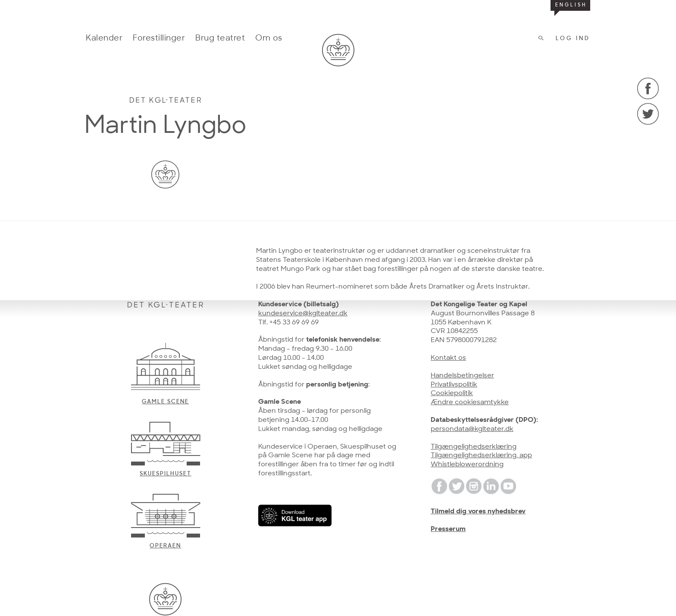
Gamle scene (165, 402)
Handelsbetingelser (462, 376)
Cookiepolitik (452, 393)
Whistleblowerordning (467, 465)
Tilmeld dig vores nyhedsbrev (478, 512)
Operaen (165, 546)
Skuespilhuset (166, 474)
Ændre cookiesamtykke (470, 402)
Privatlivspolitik (454, 385)
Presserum (448, 529)
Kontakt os (448, 358)
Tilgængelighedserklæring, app (481, 456)
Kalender (104, 39)
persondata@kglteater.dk (472, 429)
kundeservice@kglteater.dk (303, 314)
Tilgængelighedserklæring (474, 447)
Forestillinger (159, 39)
